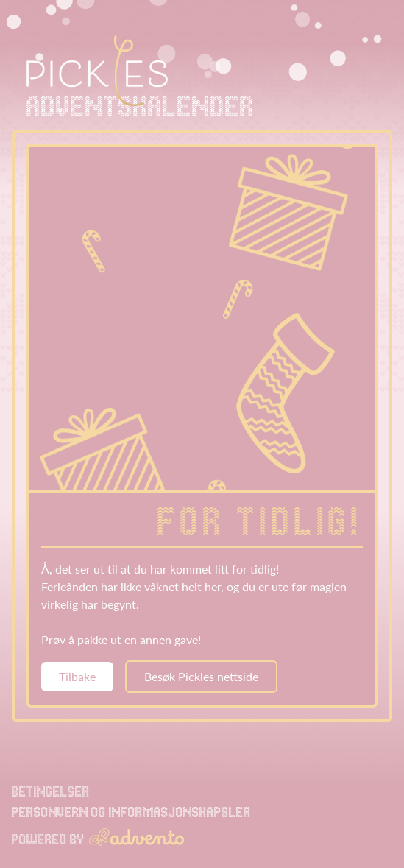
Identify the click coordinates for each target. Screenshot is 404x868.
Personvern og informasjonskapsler (131, 812)
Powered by (98, 838)
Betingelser (51, 791)
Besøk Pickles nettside (201, 676)
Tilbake (77, 676)
